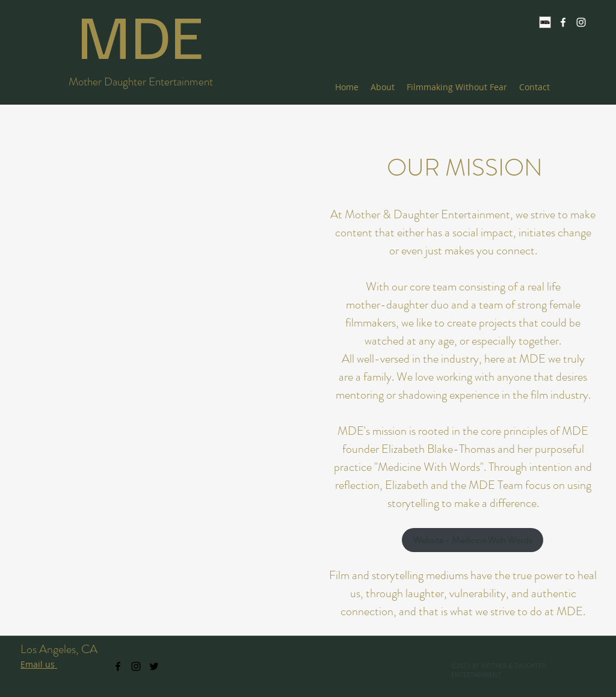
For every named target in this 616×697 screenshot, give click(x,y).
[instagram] (581, 22)
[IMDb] (545, 22)
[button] (152, 369)
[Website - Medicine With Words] (473, 540)
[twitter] (154, 666)
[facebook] (563, 22)
